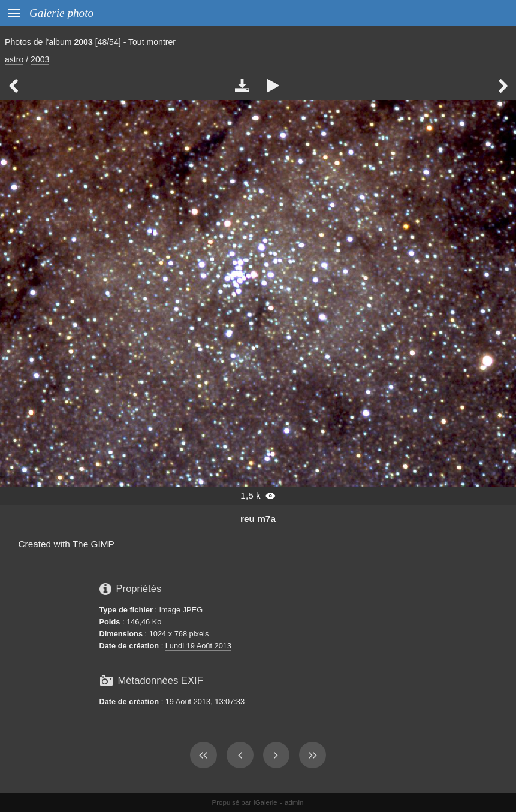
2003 (83, 42)
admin (294, 802)
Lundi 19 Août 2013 (198, 646)
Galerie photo (61, 13)
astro (14, 59)
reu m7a (258, 519)
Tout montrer (152, 42)
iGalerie (265, 802)
